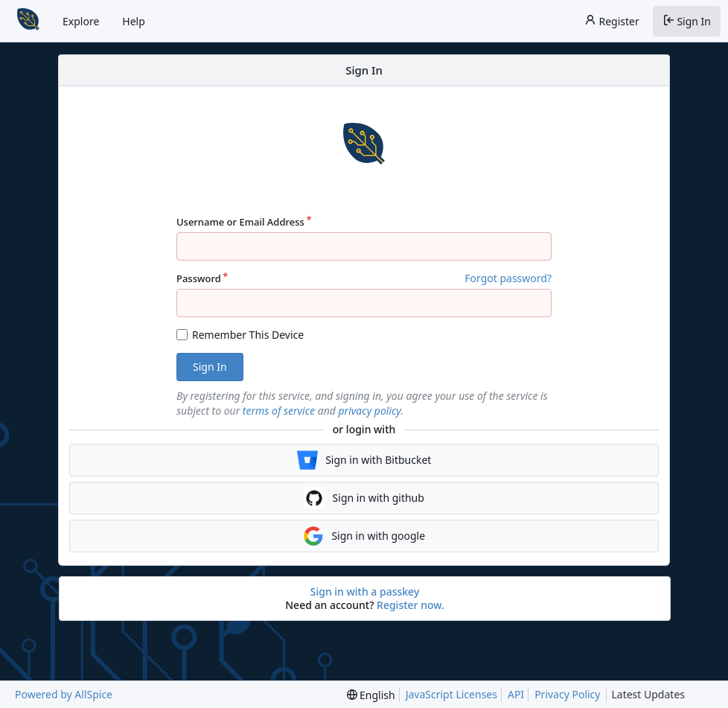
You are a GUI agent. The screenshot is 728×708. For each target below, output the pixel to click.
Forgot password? (508, 278)
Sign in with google (364, 536)
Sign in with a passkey (365, 592)
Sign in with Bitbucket (364, 460)
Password (199, 278)
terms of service (279, 411)
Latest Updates (660, 695)
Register (612, 21)
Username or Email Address (240, 222)
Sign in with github (364, 498)
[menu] (371, 695)
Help (134, 21)
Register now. (411, 605)
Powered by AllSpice (64, 694)
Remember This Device (248, 335)
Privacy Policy (567, 694)
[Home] (28, 21)
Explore (81, 21)
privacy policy (370, 411)
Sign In (687, 21)
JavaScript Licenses (451, 694)
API (516, 694)
